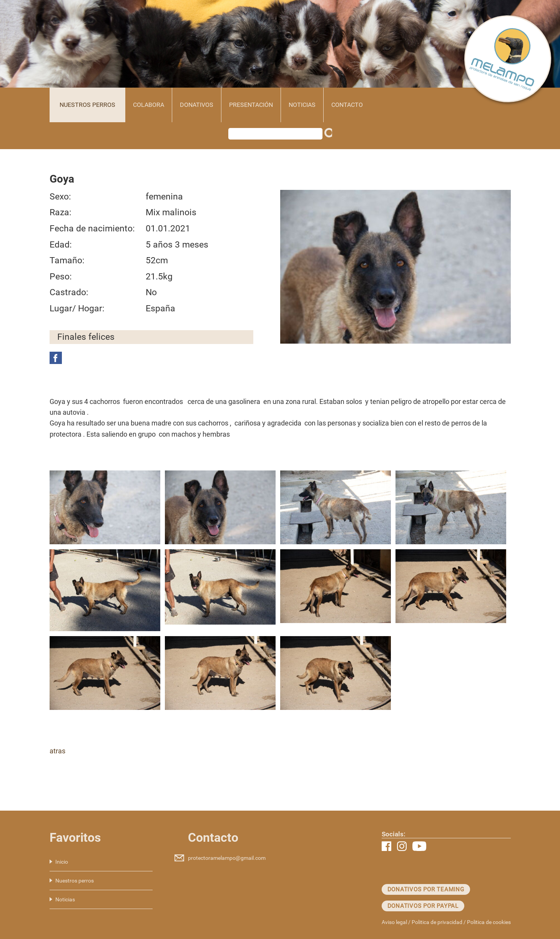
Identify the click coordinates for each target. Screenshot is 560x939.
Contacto (347, 105)
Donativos (197, 105)
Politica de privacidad (437, 922)
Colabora (149, 105)
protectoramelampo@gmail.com (227, 858)
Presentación (251, 105)
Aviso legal (394, 922)
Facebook (56, 358)
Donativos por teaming (426, 889)
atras (57, 751)
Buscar (330, 136)
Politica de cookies (489, 922)
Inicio (62, 862)
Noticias (302, 105)
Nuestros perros (87, 105)
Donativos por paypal (423, 906)
